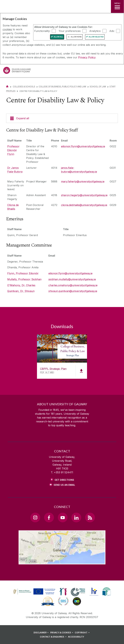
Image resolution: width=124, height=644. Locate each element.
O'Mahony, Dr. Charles (21, 285)
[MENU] (117, 6)
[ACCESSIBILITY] (76, 637)
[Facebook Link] (49, 517)
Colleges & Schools (24, 86)
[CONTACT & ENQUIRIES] (54, 637)
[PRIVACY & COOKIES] (62, 633)
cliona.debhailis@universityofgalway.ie (84, 205)
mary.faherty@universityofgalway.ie (83, 181)
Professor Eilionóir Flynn (13, 150)
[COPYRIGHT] (83, 633)
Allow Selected (96, 37)
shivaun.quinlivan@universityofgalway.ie (73, 291)
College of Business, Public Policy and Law (62, 86)
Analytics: (95, 31)
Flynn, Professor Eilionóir (23, 273)
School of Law (98, 86)
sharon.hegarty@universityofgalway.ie (84, 195)
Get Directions (64, 480)
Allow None (76, 37)
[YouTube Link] (63, 517)
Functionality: (42, 31)
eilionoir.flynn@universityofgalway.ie (83, 146)
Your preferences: (70, 31)
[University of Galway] (17, 71)
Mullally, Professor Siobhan (24, 279)
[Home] (7, 86)
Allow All (58, 37)
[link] (34, 592)
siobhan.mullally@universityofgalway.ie (72, 279)
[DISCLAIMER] (42, 633)
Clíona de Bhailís (13, 207)
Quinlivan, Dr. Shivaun (21, 291)
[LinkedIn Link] (76, 517)
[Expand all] (62, 118)
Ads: (112, 31)
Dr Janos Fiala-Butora (15, 170)
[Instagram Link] (35, 517)
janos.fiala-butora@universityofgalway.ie (79, 170)
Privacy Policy (87, 57)
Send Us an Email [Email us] (64, 485)
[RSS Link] (90, 517)
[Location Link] (62, 562)
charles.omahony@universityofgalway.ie (73, 285)
